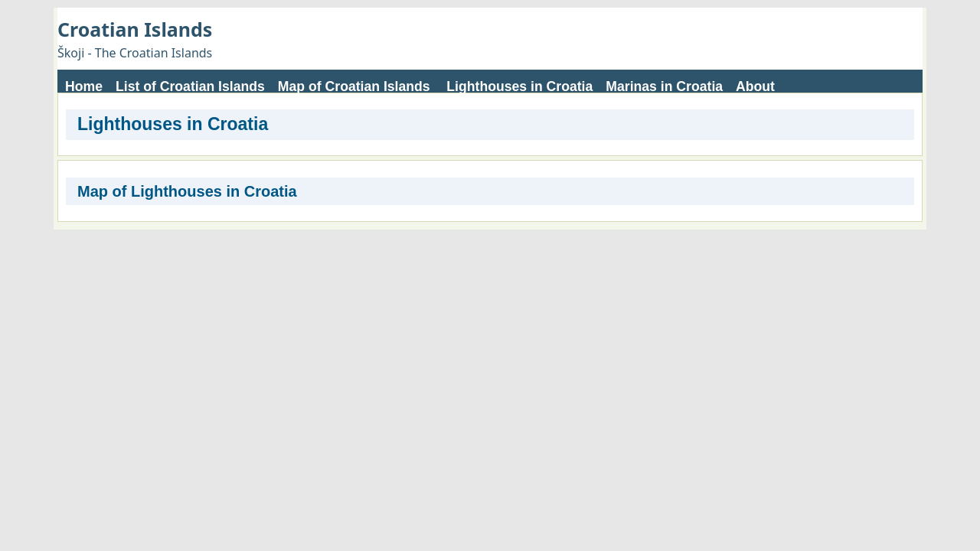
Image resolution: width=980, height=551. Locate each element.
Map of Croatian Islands (354, 86)
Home (84, 86)
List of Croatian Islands (190, 86)
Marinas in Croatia (664, 86)
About (755, 86)
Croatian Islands (135, 29)
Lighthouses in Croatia (519, 86)
